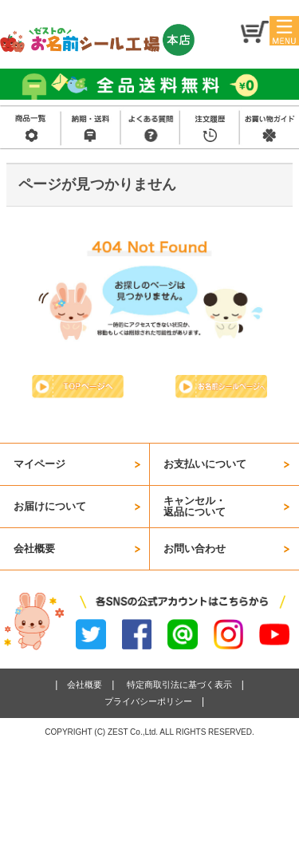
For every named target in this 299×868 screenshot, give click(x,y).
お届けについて (50, 506)
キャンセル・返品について (195, 506)
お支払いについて (205, 464)
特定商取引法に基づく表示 (179, 685)
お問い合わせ (195, 548)
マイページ (39, 464)
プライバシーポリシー (148, 701)
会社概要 (34, 548)
